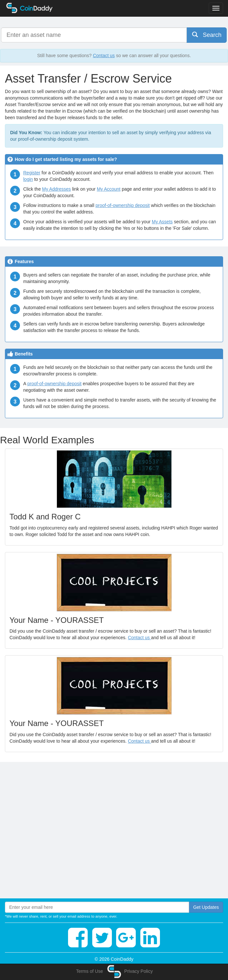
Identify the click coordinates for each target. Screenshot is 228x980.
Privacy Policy (139, 971)
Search (207, 35)
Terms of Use (89, 971)
